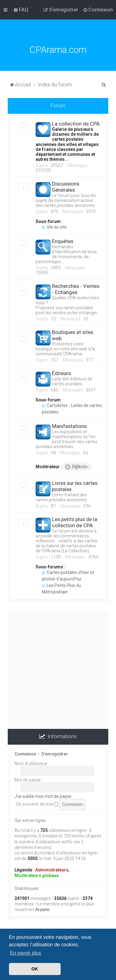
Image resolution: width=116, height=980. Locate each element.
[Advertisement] (58, 670)
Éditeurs (61, 373)
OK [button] (35, 969)
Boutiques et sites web (73, 335)
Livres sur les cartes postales (75, 486)
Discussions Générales (66, 187)
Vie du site (54, 227)
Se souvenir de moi (37, 804)
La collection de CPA (76, 124)
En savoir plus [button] (26, 953)
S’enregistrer (55, 754)
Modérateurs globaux (37, 875)
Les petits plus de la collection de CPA (75, 522)
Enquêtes (63, 241)
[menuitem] (21, 10)
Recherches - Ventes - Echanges (76, 289)
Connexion (25, 754)
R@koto (76, 467)
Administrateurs (52, 870)
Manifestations (69, 426)
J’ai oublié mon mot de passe (43, 796)
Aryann (42, 909)
